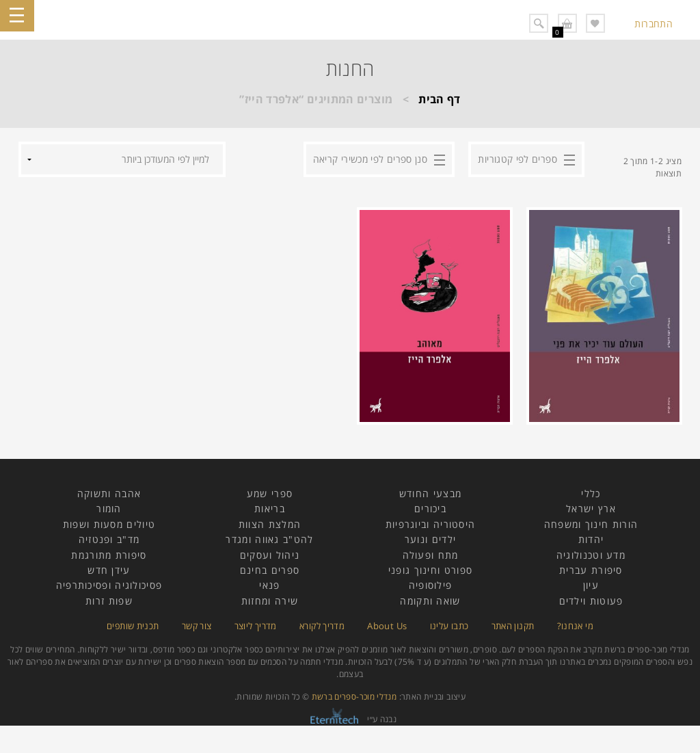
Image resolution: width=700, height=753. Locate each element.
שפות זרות (109, 601)
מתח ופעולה (431, 555)
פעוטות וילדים (591, 601)
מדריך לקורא (322, 626)
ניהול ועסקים (270, 555)
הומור (109, 508)
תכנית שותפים (133, 626)
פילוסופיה (431, 585)
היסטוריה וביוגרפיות (431, 524)
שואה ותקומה (430, 601)
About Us (387, 626)
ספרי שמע (270, 493)
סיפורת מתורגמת (109, 555)
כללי (591, 493)
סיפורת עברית (591, 570)
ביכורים (430, 508)
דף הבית (440, 99)
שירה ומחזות (270, 601)
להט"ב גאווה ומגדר (269, 539)
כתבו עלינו (449, 626)
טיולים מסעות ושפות (109, 524)
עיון (591, 585)
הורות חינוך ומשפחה (591, 524)
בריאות (270, 508)
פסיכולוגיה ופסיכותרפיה (109, 585)
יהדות (591, 539)
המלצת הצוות (270, 524)
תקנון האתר (513, 626)
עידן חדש (109, 570)
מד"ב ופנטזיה (109, 539)
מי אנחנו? (575, 626)
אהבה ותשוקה (109, 493)
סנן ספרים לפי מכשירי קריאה (370, 159)
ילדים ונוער (430, 539)
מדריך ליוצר (256, 626)
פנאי (269, 585)
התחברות (654, 24)
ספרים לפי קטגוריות (517, 159)
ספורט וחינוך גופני (430, 570)
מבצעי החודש (430, 493)
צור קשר (197, 626)
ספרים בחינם (270, 570)
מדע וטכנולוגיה (591, 555)
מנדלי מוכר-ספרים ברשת (354, 697)
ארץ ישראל (591, 508)
